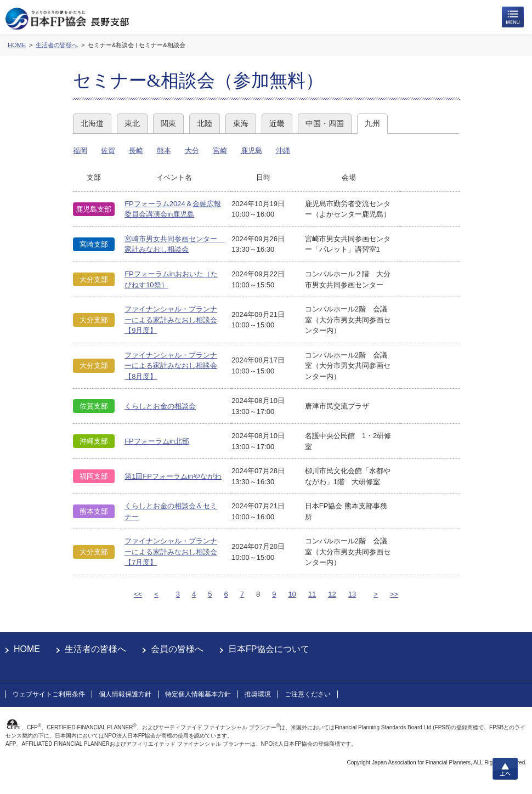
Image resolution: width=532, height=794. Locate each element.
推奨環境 (258, 694)
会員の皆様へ (177, 649)
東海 (241, 123)
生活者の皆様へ (95, 649)
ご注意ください (308, 694)
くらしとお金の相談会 (160, 406)
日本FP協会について (269, 649)
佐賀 (108, 151)
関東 (168, 123)
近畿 (277, 123)
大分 (192, 151)
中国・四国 (325, 123)
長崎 (136, 151)
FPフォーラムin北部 (157, 441)
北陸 (205, 123)
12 (332, 594)
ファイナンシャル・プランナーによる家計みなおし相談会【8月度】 (171, 366)
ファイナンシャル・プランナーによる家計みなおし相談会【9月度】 (171, 320)
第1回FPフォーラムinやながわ (173, 476)
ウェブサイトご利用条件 (49, 694)
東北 (132, 123)
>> (394, 594)
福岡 (80, 151)
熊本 (164, 151)
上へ (505, 769)
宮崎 (220, 151)
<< (138, 594)
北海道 (92, 123)
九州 (372, 123)
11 (312, 594)
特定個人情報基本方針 (198, 694)
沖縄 (283, 151)
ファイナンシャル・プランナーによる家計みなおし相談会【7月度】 (171, 552)
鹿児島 (251, 151)
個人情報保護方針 (125, 694)
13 (352, 594)
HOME (27, 649)
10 (292, 594)
